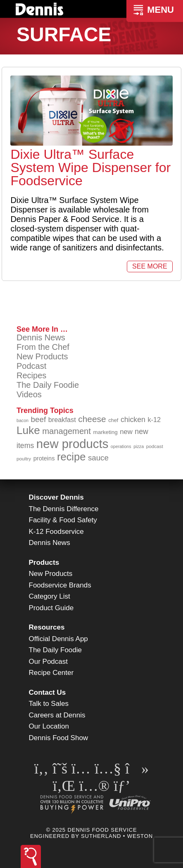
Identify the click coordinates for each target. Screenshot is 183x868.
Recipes (31, 375)
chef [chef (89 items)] (113, 420)
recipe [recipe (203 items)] (71, 457)
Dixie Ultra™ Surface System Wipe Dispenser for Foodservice (90, 167)
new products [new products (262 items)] (72, 444)
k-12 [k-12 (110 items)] (154, 420)
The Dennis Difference (64, 509)
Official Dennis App (58, 639)
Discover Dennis (56, 497)
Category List (50, 596)
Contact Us (48, 692)
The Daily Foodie (48, 385)
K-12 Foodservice (56, 532)
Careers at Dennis (57, 715)
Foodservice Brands (60, 585)
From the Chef (43, 347)
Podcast (31, 366)
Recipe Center (51, 673)
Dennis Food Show (59, 738)
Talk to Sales (49, 704)
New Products (42, 356)
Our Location (49, 726)
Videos (29, 394)
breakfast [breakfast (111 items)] (62, 420)
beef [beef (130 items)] (39, 419)
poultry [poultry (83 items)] (24, 459)
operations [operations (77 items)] (121, 446)
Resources (47, 627)
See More (150, 266)
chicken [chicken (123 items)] (133, 420)
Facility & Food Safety (63, 520)
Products (44, 563)
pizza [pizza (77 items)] (139, 446)
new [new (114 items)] (126, 432)
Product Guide (51, 608)
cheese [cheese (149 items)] (92, 419)
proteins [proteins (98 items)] (44, 458)
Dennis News (41, 337)
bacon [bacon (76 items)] (23, 420)
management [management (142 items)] (67, 431)
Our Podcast (49, 662)
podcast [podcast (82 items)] (155, 446)
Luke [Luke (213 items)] (28, 430)
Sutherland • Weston (117, 836)
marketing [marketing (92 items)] (106, 432)
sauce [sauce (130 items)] (98, 458)
